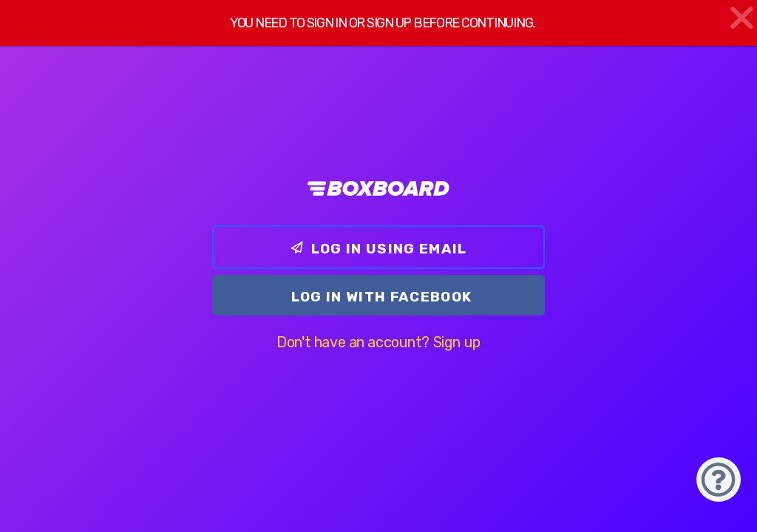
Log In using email (378, 249)
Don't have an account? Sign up (378, 342)
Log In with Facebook (382, 297)
